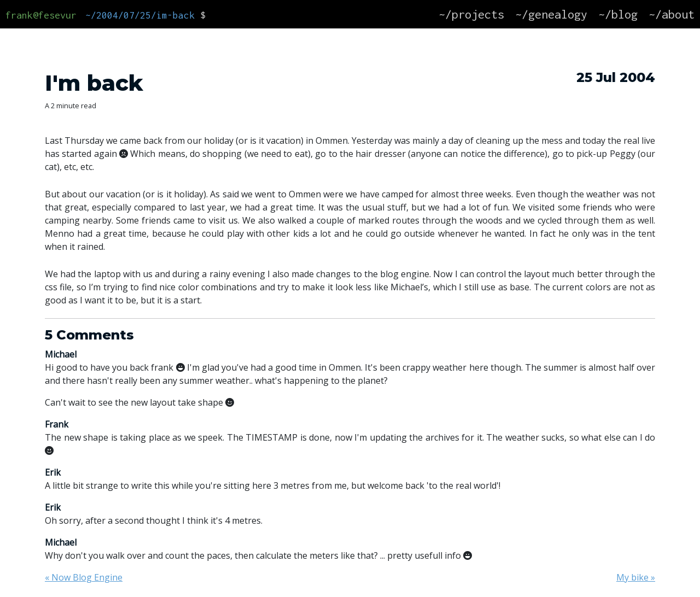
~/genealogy (551, 14)
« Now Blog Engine (84, 577)
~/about (672, 14)
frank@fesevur (41, 15)
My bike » (636, 577)
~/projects (471, 14)
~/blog (618, 14)
